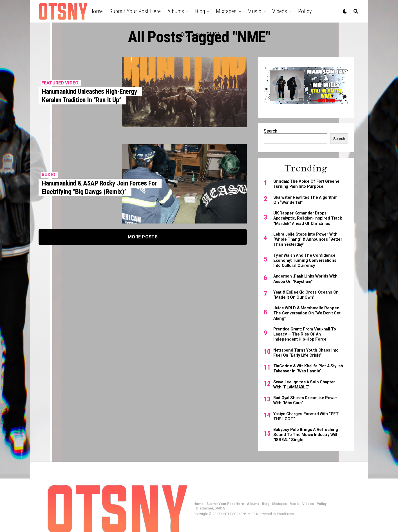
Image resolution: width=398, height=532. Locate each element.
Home (96, 11)
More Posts (143, 237)
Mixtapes (226, 11)
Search (270, 131)
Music (254, 11)
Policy (305, 11)
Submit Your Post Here (135, 11)
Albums (176, 11)
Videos (280, 11)
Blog (200, 11)
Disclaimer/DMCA (201, 35)
